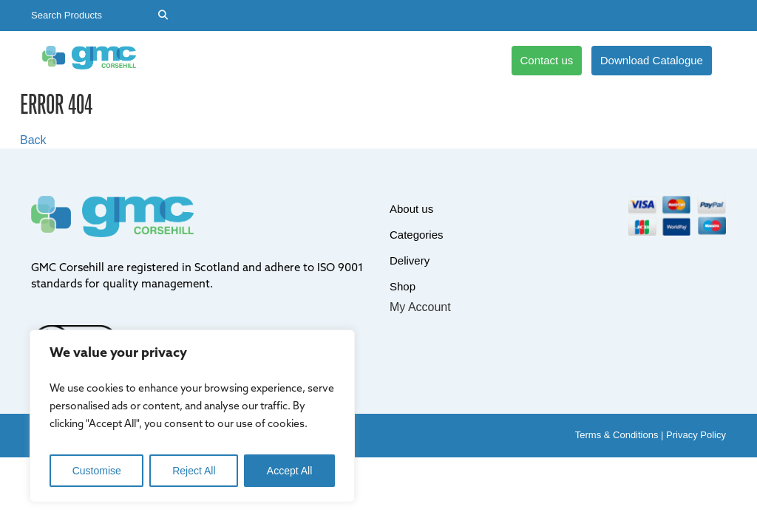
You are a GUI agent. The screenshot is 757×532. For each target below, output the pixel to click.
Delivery (341, 60)
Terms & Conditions (617, 435)
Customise (97, 471)
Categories (267, 60)
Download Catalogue (652, 60)
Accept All (289, 471)
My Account (420, 307)
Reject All (194, 471)
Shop (401, 60)
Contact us (547, 60)
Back (33, 140)
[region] (192, 416)
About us (192, 60)
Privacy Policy (696, 435)
